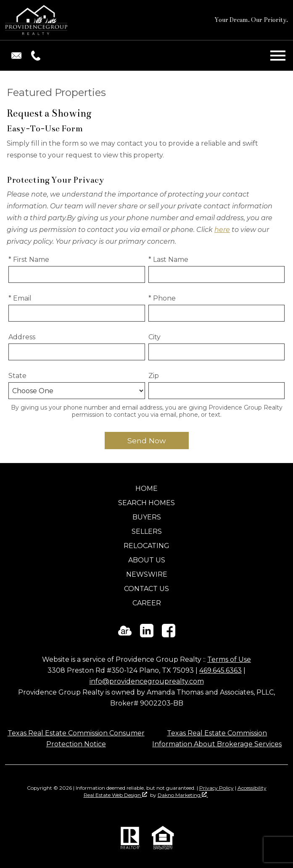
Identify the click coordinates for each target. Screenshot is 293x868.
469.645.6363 (220, 670)
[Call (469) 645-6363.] (34, 56)
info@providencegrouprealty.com (147, 681)
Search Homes (146, 503)
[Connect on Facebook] (169, 635)
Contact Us (146, 589)
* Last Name (168, 260)
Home (146, 489)
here (222, 230)
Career (147, 603)
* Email (20, 298)
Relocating (146, 546)
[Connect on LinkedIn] (147, 635)
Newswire (147, 574)
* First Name (29, 260)
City (154, 337)
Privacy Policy (216, 788)
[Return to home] (36, 20)
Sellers (147, 531)
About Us (147, 560)
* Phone (162, 298)
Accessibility (252, 788)
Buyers (147, 517)
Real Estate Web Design (115, 795)
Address (22, 337)
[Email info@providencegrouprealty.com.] (16, 56)
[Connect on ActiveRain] (125, 635)
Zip (154, 376)
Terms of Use (229, 659)
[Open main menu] (278, 56)
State (17, 376)
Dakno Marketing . (183, 795)
